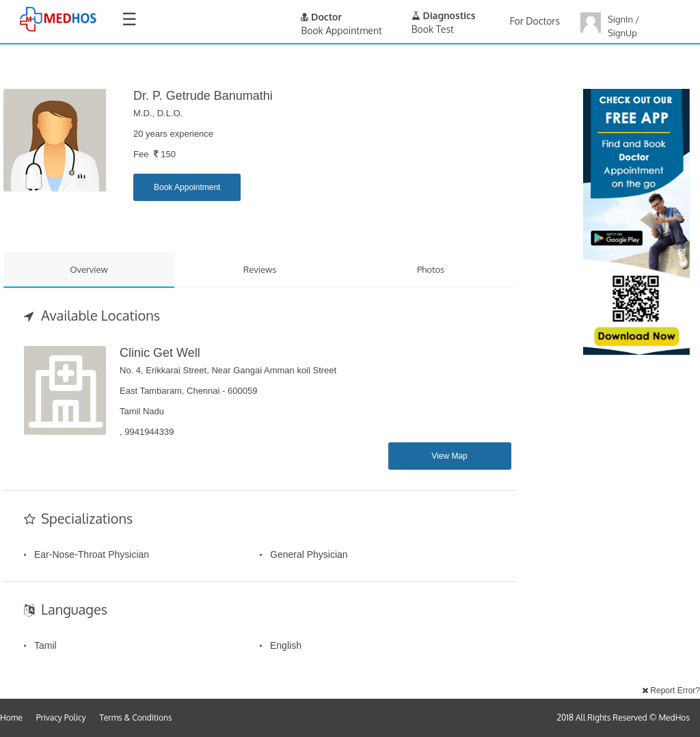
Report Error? (671, 691)
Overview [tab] (89, 269)
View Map (449, 456)
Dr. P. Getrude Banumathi (203, 96)
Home (11, 718)
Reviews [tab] (260, 269)
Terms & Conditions (136, 718)
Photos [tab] (431, 269)
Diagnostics (444, 15)
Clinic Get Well (160, 353)
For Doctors (535, 21)
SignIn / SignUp (623, 26)
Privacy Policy (61, 718)
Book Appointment (187, 187)
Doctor (321, 17)
